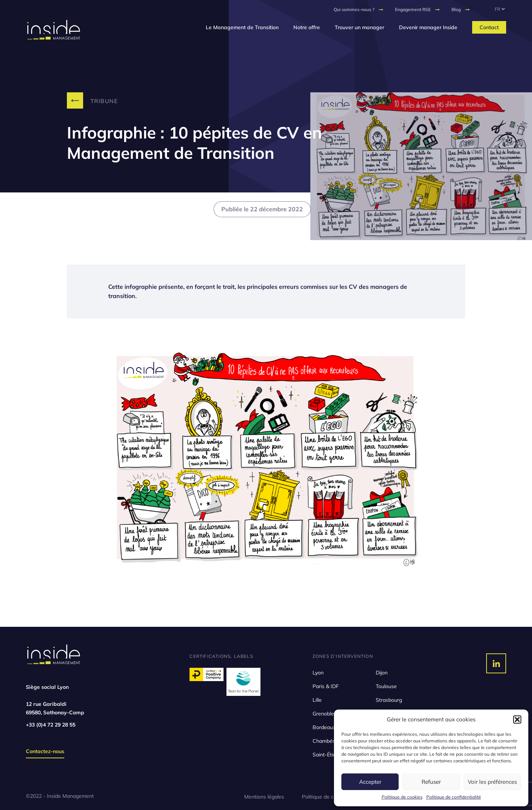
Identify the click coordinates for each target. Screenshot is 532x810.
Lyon (318, 673)
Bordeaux (324, 727)
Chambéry (325, 741)
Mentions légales (264, 797)
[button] (517, 720)
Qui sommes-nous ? (354, 9)
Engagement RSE (413, 9)
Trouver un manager (359, 27)
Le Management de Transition (242, 27)
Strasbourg (389, 700)
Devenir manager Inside (428, 27)
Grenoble (323, 714)
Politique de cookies (402, 797)
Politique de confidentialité (454, 797)
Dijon (382, 673)
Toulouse (386, 686)
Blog (456, 9)
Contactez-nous (45, 751)
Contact (489, 27)
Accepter (370, 782)
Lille (317, 700)
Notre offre (307, 27)
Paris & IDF (326, 686)
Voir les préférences (492, 782)
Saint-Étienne (329, 755)
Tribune (104, 101)
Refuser (431, 782)
